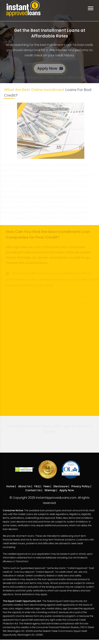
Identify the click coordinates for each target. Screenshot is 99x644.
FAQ (37, 486)
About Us (24, 486)
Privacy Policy (81, 486)
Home (10, 486)
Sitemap (50, 490)
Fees (47, 486)
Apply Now (50, 68)
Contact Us (33, 490)
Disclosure (61, 486)
